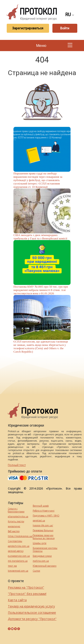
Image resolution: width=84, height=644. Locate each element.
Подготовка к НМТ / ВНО (46, 516)
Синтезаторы (15, 541)
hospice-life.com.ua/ (43, 526)
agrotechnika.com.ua (19, 546)
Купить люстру (16, 521)
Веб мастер (14, 531)
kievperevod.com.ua (18, 571)
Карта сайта (17, 600)
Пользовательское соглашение (32, 613)
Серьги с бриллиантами (16, 510)
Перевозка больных (43, 530)
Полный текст (17, 465)
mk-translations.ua (18, 561)
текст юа (12, 566)
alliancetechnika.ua (18, 517)
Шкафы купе (40, 543)
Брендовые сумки (42, 556)
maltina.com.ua (41, 561)
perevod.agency (16, 551)
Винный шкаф (41, 506)
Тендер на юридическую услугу (31, 606)
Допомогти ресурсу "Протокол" (32, 619)
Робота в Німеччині (44, 511)
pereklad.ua (39, 521)
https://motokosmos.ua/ (20, 536)
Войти (65, 28)
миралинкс (14, 526)
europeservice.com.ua (19, 556)
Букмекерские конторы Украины (45, 550)
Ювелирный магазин (45, 566)
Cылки (36, 571)
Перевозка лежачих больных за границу (44, 537)
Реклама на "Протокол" (26, 587)
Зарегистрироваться (28, 28)
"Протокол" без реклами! (27, 594)
